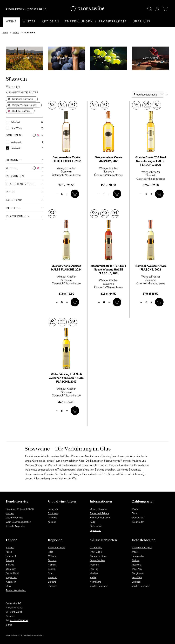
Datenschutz (96, 526)
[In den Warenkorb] (75, 194)
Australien (11, 582)
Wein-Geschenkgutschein (19, 522)
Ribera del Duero (56, 548)
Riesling (94, 569)
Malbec (136, 560)
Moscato (94, 565)
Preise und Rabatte (100, 513)
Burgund (52, 582)
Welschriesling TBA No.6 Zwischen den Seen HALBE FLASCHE (66, 378)
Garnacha (137, 577)
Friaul (51, 573)
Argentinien (12, 577)
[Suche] (150, 9)
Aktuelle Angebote (15, 526)
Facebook (53, 513)
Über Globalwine (98, 509)
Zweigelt (136, 582)
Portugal (10, 560)
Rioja (51, 552)
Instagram (53, 509)
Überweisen (138, 518)
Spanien (10, 548)
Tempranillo (138, 556)
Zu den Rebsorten (99, 586)
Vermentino (96, 582)
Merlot (135, 552)
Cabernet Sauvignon (142, 548)
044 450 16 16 (30, 9)
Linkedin (52, 518)
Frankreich (11, 556)
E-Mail (9, 625)
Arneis (93, 577)
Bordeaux (53, 577)
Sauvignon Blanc (98, 556)
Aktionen (151, 58)
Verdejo (94, 573)
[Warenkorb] (165, 9)
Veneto (51, 569)
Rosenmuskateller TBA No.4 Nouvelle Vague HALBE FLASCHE (108, 269)
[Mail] (45, 9)
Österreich (11, 569)
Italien (9, 552)
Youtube (52, 522)
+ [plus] (67, 194)
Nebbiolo (137, 565)
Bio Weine (24, 58)
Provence (53, 586)
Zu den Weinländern (16, 590)
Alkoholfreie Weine (109, 58)
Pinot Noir (137, 569)
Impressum (96, 530)
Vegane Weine (66, 58)
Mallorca (52, 556)
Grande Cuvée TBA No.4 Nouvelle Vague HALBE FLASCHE (151, 161)
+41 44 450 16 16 (25, 509)
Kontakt (10, 513)
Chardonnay (96, 548)
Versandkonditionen (100, 518)
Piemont (52, 565)
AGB (92, 522)
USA (8, 586)
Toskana (52, 560)
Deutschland (12, 573)
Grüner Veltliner (98, 560)
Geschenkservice (15, 518)
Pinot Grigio (96, 552)
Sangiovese (138, 573)
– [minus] (57, 194)
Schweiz (10, 565)
